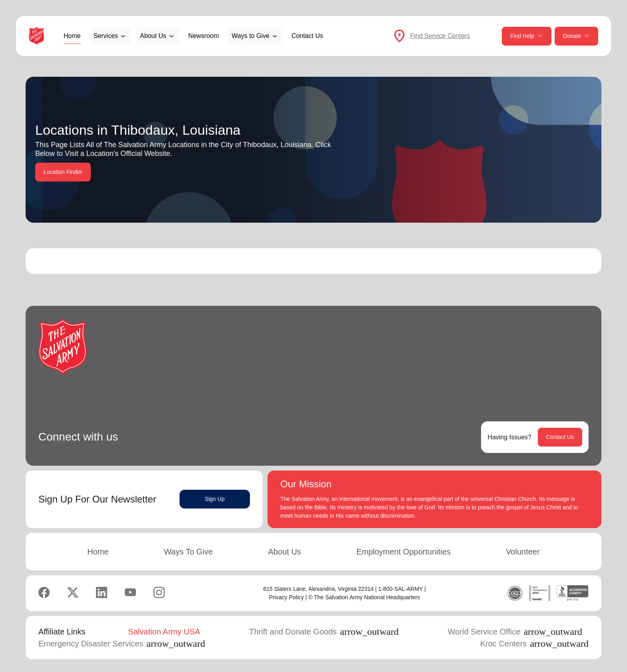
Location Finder (63, 172)
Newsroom (204, 36)
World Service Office (515, 632)
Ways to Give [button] (251, 36)
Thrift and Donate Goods (324, 632)
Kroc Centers (534, 644)
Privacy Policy (287, 597)
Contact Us (307, 36)
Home (72, 36)
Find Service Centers (440, 36)
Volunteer (523, 552)
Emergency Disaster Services (122, 644)
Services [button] (106, 36)
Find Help (527, 36)
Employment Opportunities (403, 552)
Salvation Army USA (164, 632)
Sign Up (215, 499)
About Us (285, 552)
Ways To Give (188, 552)
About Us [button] (153, 36)
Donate (576, 36)
